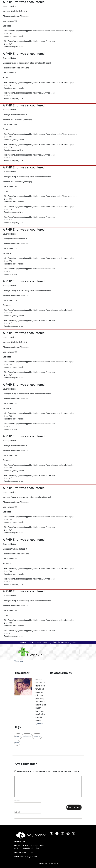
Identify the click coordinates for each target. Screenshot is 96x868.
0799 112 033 (27, 852)
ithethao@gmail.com (29, 857)
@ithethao (40, 724)
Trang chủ (19, 661)
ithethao (39, 680)
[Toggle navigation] (76, 652)
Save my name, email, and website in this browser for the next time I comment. (49, 771)
